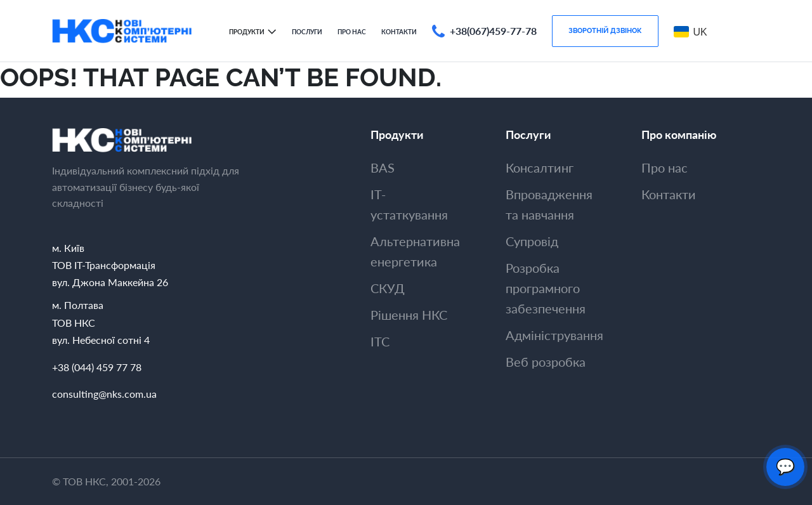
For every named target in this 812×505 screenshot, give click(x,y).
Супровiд (532, 241)
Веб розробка (546, 362)
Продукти (247, 32)
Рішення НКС (409, 315)
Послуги (307, 32)
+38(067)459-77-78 (493, 31)
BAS (383, 167)
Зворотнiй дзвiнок (605, 30)
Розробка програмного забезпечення (546, 288)
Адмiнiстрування (554, 335)
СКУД (388, 288)
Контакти (399, 32)
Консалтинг (540, 167)
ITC (380, 341)
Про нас (352, 32)
